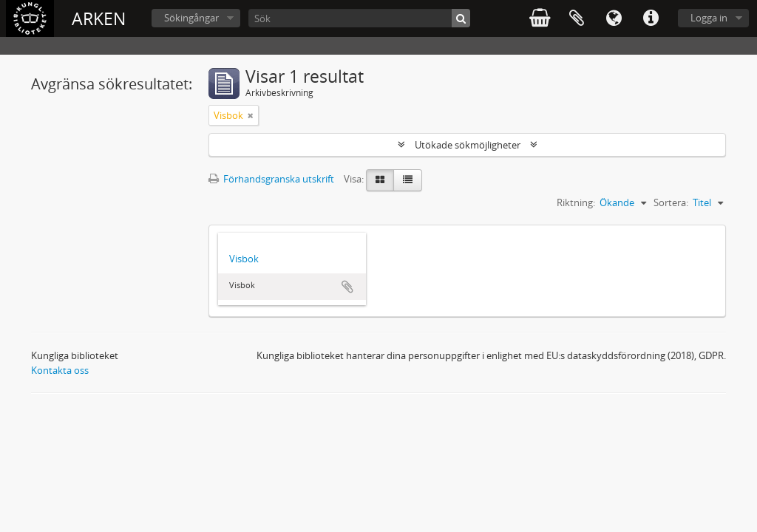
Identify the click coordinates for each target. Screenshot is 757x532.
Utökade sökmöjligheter (468, 145)
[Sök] (359, 18)
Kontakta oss (60, 370)
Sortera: (671, 202)
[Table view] (408, 180)
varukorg (540, 18)
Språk (614, 18)
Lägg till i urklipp (347, 287)
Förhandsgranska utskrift (271, 179)
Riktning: (576, 202)
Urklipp (577, 18)
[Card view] (380, 180)
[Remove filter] (251, 115)
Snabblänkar (651, 18)
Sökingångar (191, 18)
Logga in (709, 18)
